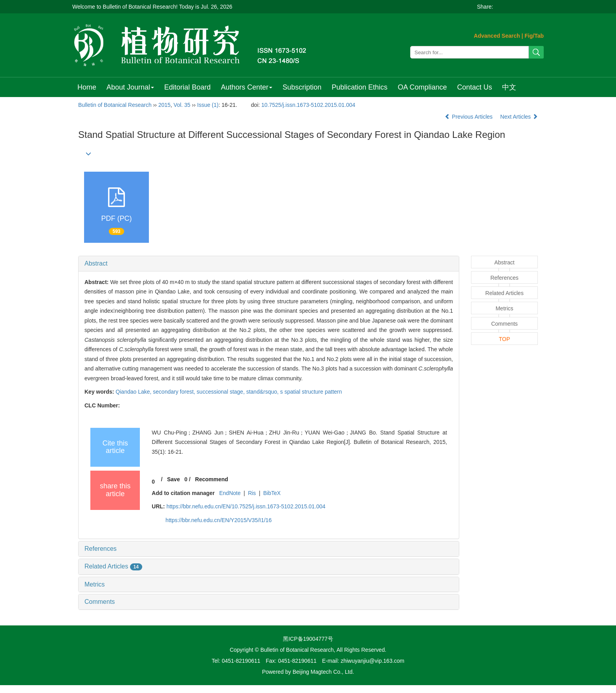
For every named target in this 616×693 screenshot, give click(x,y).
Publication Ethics (359, 87)
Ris (252, 493)
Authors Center (247, 87)
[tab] (269, 264)
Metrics (95, 584)
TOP (505, 339)
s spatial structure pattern (311, 392)
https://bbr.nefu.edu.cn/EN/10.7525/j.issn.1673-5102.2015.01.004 (246, 506)
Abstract (96, 263)
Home (87, 87)
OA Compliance (422, 87)
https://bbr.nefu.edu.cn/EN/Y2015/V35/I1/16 (218, 520)
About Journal (130, 87)
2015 (164, 105)
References (101, 549)
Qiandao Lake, (134, 392)
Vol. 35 (182, 105)
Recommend (212, 479)
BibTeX (272, 493)
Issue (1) (208, 105)
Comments (100, 602)
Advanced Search (497, 36)
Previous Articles (469, 117)
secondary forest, (175, 392)
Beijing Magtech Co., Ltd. (323, 672)
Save (173, 479)
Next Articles (519, 117)
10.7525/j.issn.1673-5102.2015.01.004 (308, 105)
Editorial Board (187, 87)
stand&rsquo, (263, 392)
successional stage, (222, 392)
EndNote (230, 493)
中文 (509, 87)
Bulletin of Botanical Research (115, 105)
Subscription (302, 87)
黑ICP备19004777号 (308, 639)
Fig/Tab (534, 36)
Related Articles (113, 566)
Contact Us (474, 87)
